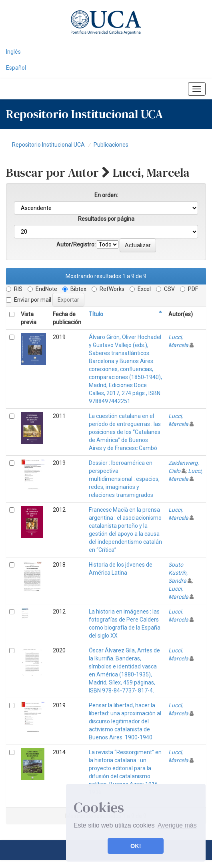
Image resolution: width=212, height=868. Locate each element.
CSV (165, 289)
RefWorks (108, 289)
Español (16, 68)
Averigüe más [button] (177, 825)
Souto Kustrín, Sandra (178, 573)
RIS (14, 289)
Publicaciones (111, 145)
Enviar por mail (29, 300)
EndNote (42, 289)
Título (96, 314)
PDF (189, 289)
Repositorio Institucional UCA (48, 145)
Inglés (13, 52)
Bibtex (74, 289)
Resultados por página (106, 219)
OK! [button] (136, 846)
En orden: (106, 195)
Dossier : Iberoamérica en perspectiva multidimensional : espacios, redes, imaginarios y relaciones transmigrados (124, 479)
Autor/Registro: (76, 244)
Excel (140, 289)
